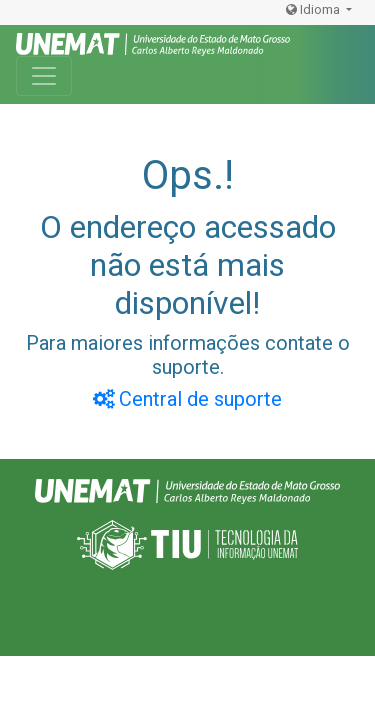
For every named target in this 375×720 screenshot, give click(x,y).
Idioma (314, 9)
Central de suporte (187, 399)
